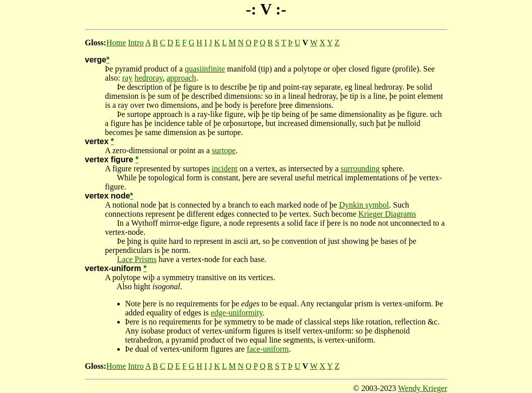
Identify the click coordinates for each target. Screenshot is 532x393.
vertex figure (109, 159)
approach (181, 78)
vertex (97, 141)
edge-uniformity (237, 313)
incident (224, 169)
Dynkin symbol (364, 205)
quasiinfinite (205, 69)
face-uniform (268, 349)
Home (116, 43)
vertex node (108, 196)
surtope (224, 150)
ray (127, 78)
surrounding (360, 169)
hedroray (148, 78)
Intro (136, 43)
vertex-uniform (113, 268)
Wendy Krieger (423, 388)
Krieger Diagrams (387, 214)
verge (96, 60)
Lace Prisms (137, 259)
